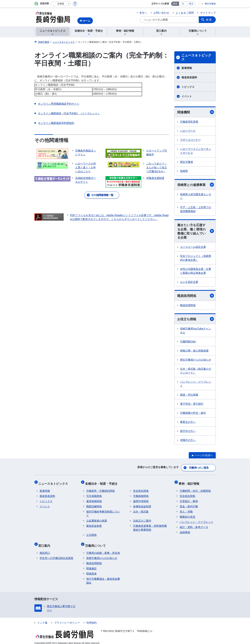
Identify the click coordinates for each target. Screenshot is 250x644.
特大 (191, 4)
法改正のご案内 (142, 519)
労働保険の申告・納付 (193, 415)
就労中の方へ (188, 433)
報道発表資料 (189, 77)
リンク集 (42, 619)
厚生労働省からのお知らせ (196, 362)
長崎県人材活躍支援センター (196, 197)
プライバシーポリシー (67, 619)
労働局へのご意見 (199, 469)
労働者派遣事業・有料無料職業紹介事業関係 (150, 526)
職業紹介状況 (187, 515)
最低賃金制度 (94, 524)
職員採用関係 (196, 297)
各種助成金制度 (142, 505)
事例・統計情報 (190, 483)
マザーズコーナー (190, 140)
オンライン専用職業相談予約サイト (59, 104)
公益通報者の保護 (97, 519)
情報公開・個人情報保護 (194, 352)
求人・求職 (186, 510)
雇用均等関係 (141, 500)
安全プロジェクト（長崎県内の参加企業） (196, 259)
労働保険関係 (141, 495)
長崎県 (184, 171)
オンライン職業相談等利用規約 (56, 123)
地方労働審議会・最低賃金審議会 (103, 577)
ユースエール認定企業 (193, 248)
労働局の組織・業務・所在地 (103, 549)
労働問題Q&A (188, 343)
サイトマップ (208, 13)
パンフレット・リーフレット (196, 386)
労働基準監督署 (189, 122)
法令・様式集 (141, 510)
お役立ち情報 (196, 321)
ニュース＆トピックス (196, 57)
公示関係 (91, 533)
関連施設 (91, 565)
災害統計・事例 (189, 500)
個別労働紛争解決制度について (103, 512)
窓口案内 (46, 543)
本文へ (143, 13)
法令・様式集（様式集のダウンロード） (196, 373)
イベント (187, 96)
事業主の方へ (188, 424)
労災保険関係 (94, 495)
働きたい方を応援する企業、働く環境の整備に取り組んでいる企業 (196, 232)
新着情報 (187, 68)
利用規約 (92, 619)
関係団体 (91, 570)
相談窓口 (45, 549)
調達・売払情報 (189, 397)
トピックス (188, 87)
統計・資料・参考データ (194, 526)
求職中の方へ (188, 442)
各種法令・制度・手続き (103, 483)
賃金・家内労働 (189, 505)
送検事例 (185, 531)
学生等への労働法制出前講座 (56, 554)
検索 (209, 20)
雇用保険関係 (94, 500)
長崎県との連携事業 (196, 185)
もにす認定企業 (189, 283)
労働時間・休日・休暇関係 (195, 489)
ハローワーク (188, 131)
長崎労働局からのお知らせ (102, 554)
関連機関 (196, 112)
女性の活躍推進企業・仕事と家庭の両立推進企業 (196, 272)
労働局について (97, 543)
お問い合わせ (161, 13)
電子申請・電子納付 (192, 406)
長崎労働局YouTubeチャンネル (196, 332)
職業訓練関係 (94, 505)
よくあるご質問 (185, 13)
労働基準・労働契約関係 (100, 489)
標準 (175, 4)
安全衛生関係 (141, 489)
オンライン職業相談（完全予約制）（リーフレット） (69, 113)
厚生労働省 (210, 4)
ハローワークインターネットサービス (196, 151)
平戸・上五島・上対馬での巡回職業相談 (196, 210)
